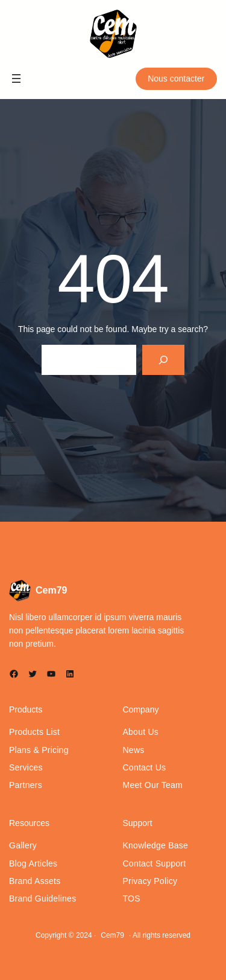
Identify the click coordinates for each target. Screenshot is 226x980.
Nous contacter (176, 78)
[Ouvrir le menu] (16, 78)
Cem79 (51, 590)
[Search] (164, 360)
